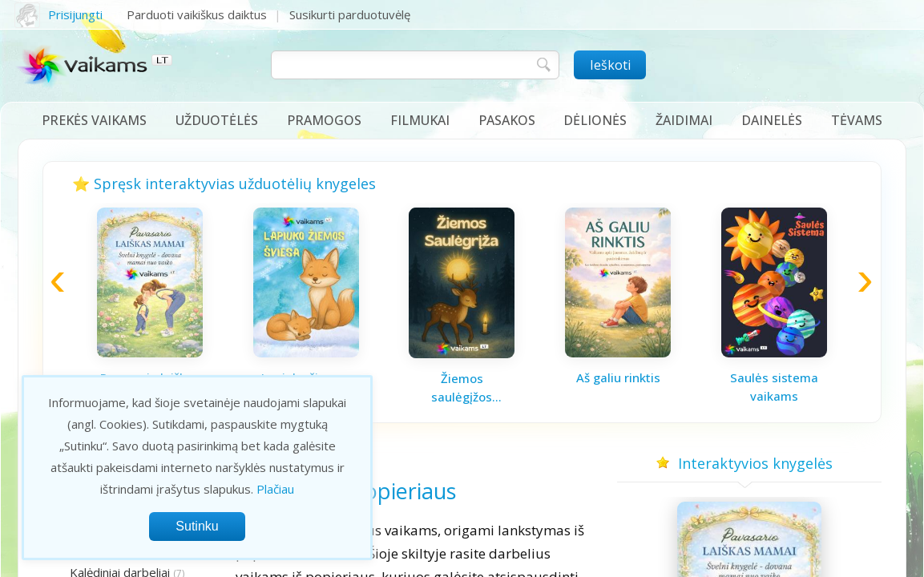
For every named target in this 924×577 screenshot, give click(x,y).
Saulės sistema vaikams (774, 387)
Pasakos (507, 120)
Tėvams (857, 120)
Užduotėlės (217, 120)
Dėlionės (595, 120)
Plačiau (275, 489)
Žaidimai (684, 120)
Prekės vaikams (94, 120)
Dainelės (772, 120)
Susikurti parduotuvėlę (350, 14)
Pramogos (324, 120)
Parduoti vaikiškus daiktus (197, 14)
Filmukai (420, 120)
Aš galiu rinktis (618, 377)
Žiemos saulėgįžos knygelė (462, 388)
